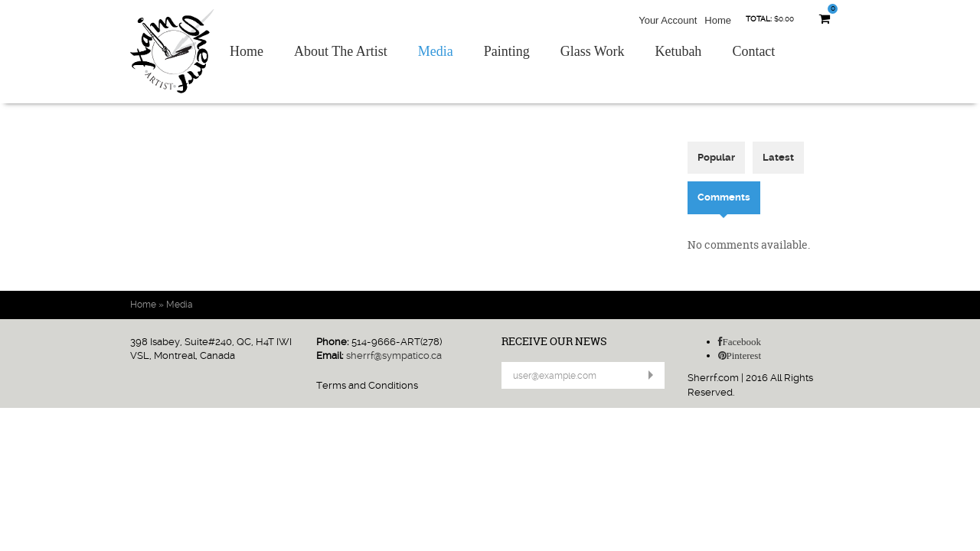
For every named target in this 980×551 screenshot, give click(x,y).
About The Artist (341, 51)
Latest (778, 157)
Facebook (742, 342)
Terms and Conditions (367, 385)
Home (718, 20)
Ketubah (678, 51)
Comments (729, 197)
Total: (759, 19)
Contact (753, 51)
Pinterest (744, 355)
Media (436, 51)
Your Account (668, 20)
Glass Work (593, 51)
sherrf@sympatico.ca (394, 355)
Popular (716, 157)
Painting (507, 51)
